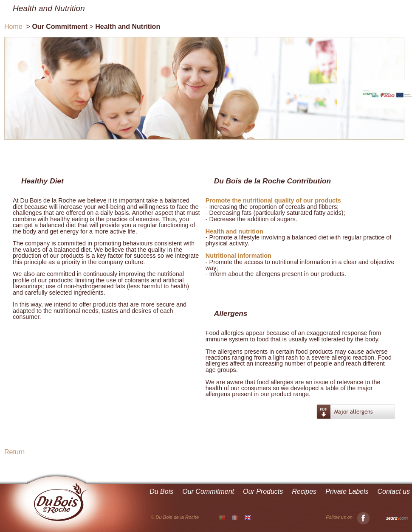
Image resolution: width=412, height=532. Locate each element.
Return (14, 452)
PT (222, 518)
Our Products (263, 491)
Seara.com (397, 518)
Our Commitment (208, 491)
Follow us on (348, 517)
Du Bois (161, 491)
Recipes (304, 491)
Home (13, 27)
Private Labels (347, 491)
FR (235, 518)
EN (248, 518)
